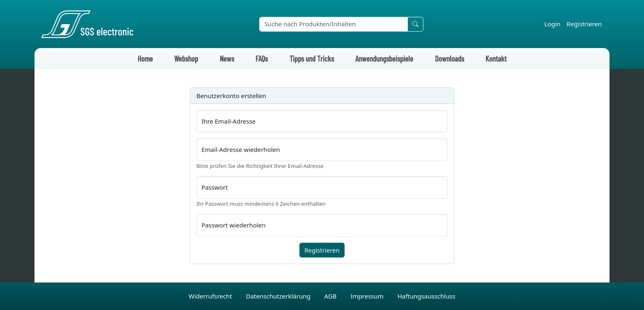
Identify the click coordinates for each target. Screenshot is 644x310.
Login (552, 24)
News (227, 59)
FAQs (262, 59)
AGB (331, 296)
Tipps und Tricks (312, 59)
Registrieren (584, 24)
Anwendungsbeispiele (384, 59)
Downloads (450, 59)
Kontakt (496, 59)
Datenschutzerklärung (279, 296)
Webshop (186, 59)
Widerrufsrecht (211, 296)
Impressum (368, 296)
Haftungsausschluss (427, 296)
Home (145, 59)
